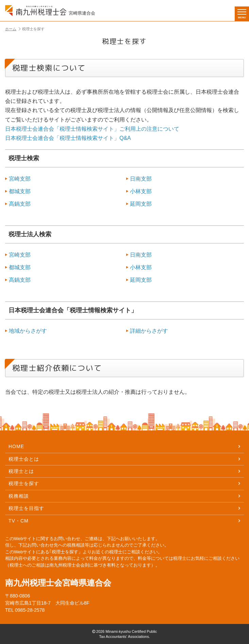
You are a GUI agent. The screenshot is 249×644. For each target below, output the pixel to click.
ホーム (13, 29)
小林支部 (139, 191)
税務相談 (124, 496)
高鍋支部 (18, 204)
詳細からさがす (147, 331)
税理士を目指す (124, 508)
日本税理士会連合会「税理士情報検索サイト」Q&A (68, 138)
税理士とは (124, 471)
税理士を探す (124, 483)
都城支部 (18, 191)
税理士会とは (124, 459)
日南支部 (139, 179)
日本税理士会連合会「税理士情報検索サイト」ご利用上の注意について (92, 129)
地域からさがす (26, 331)
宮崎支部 (18, 179)
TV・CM (124, 521)
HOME (124, 446)
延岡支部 (139, 204)
